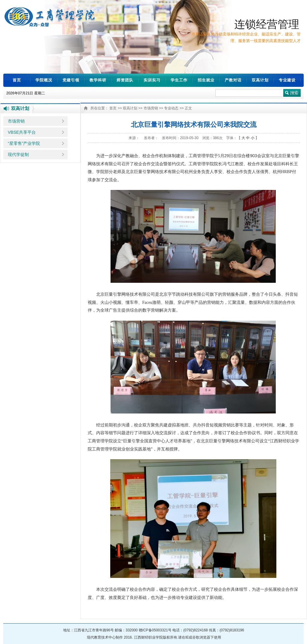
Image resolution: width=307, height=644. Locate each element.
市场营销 (16, 121)
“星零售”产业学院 (24, 143)
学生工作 (179, 80)
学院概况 (44, 80)
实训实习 (152, 80)
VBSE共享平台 (22, 132)
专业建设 (287, 80)
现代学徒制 (18, 154)
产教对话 (233, 80)
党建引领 (71, 80)
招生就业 (206, 80)
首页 (17, 80)
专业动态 (171, 108)
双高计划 (260, 80)
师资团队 (125, 80)
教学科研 (98, 80)
